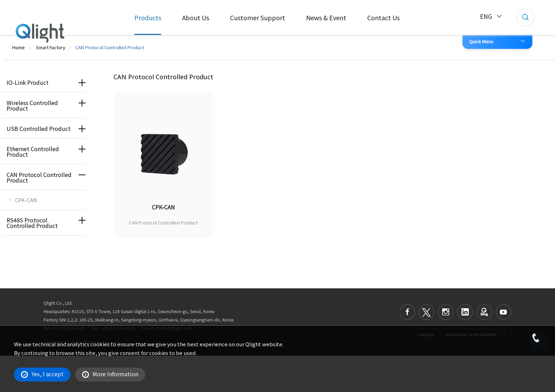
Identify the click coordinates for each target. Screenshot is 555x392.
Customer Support (258, 17)
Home (18, 47)
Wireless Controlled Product (32, 105)
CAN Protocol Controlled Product (39, 177)
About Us (196, 17)
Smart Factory (51, 47)
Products (148, 17)
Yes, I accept (42, 374)
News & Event (326, 17)
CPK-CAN (26, 200)
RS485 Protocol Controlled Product (32, 223)
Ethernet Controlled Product (33, 151)
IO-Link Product (28, 82)
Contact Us (383, 17)
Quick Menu (481, 41)
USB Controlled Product (39, 128)
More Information (110, 374)
